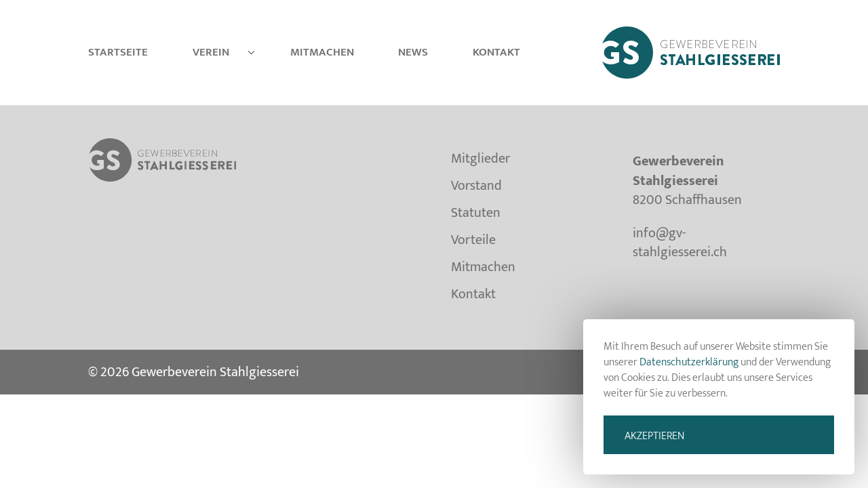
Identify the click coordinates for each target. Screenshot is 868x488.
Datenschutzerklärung (689, 362)
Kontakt (496, 52)
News (413, 52)
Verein (211, 52)
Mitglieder (480, 161)
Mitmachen (322, 52)
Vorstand (476, 186)
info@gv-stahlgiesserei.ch (680, 243)
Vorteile (473, 240)
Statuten (476, 213)
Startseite (118, 52)
